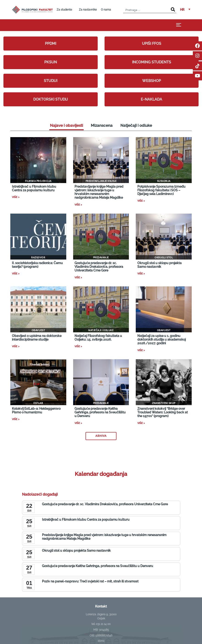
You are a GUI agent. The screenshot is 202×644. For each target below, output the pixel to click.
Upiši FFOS (152, 44)
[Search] (173, 10)
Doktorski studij (51, 99)
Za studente (64, 10)
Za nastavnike (88, 10)
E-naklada (151, 99)
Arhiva (101, 436)
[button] (185, 10)
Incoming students (152, 62)
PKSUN (51, 62)
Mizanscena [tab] (102, 125)
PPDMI (51, 44)
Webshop (152, 81)
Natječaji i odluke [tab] (136, 125)
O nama (106, 10)
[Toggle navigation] (179, 25)
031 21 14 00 (103, 624)
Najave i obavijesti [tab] (66, 125)
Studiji (51, 81)
